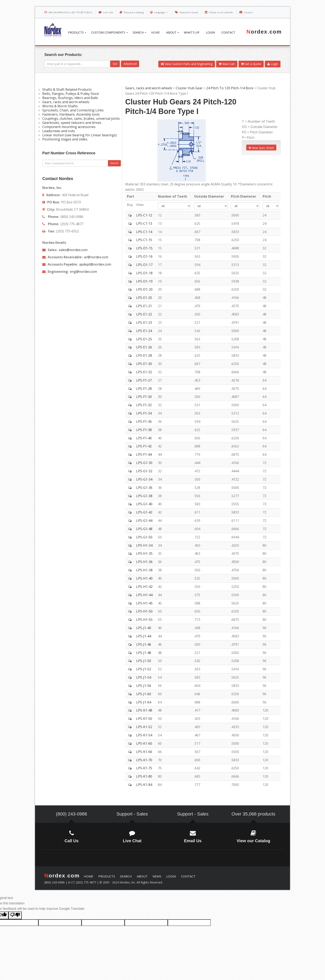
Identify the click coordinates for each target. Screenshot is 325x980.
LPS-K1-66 (144, 752)
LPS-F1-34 (144, 413)
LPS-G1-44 (144, 521)
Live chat (108, 12)
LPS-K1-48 (144, 710)
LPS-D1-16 (144, 256)
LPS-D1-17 (144, 265)
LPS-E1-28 (144, 355)
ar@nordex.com (96, 257)
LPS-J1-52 (144, 669)
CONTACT (188, 876)
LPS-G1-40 (144, 504)
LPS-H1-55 (144, 620)
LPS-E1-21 (144, 306)
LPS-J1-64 (144, 702)
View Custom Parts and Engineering (187, 64)
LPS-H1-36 (144, 562)
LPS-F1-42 (144, 446)
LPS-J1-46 (144, 644)
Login (273, 64)
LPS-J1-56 (144, 686)
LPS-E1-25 (144, 339)
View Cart (227, 64)
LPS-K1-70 (144, 760)
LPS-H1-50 (144, 611)
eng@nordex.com (83, 272)
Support (124, 814)
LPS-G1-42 (144, 512)
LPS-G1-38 (144, 496)
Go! (115, 64)
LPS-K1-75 (144, 768)
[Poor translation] (15, 915)
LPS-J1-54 (144, 677)
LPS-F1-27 (144, 380)
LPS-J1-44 (144, 636)
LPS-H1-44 (144, 595)
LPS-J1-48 (144, 653)
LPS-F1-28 (144, 389)
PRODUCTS (107, 876)
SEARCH (126, 876)
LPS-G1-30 (144, 463)
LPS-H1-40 (144, 578)
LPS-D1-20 (144, 289)
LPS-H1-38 (144, 570)
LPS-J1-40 (144, 628)
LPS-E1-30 (144, 364)
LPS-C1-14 (144, 232)
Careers (248, 12)
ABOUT (142, 876)
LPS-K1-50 (144, 719)
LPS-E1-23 (144, 323)
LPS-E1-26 (144, 347)
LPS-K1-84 (144, 785)
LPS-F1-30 (144, 397)
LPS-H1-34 (144, 545)
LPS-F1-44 (144, 454)
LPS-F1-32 (144, 405)
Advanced (130, 64)
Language (161, 12)
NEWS (157, 876)
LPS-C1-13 (144, 224)
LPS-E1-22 (144, 314)
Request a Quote (189, 12)
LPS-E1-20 (144, 298)
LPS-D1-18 (144, 273)
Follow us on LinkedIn (221, 12)
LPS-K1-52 (144, 727)
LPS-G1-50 (144, 537)
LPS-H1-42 (144, 587)
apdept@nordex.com (95, 264)
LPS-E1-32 (144, 372)
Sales (142, 814)
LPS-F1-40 (144, 438)
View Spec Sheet (261, 148)
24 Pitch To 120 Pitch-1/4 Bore (230, 88)
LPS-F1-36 (144, 422)
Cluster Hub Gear (189, 88)
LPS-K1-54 (144, 735)
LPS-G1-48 (144, 529)
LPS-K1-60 (144, 743)
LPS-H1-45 (144, 603)
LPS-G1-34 (144, 479)
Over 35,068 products (253, 814)
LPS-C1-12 (144, 215)
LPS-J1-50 (144, 661)
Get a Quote (251, 64)
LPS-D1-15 (144, 248)
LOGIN (171, 876)
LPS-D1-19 (144, 281)
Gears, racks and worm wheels (149, 88)
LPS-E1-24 (144, 331)
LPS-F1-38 (144, 430)
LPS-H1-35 (144, 553)
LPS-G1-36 (144, 488)
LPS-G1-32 (144, 471)
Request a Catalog (134, 12)
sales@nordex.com (73, 250)
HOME (89, 876)
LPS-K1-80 (144, 776)
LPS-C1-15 (144, 240)
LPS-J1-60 (144, 694)
